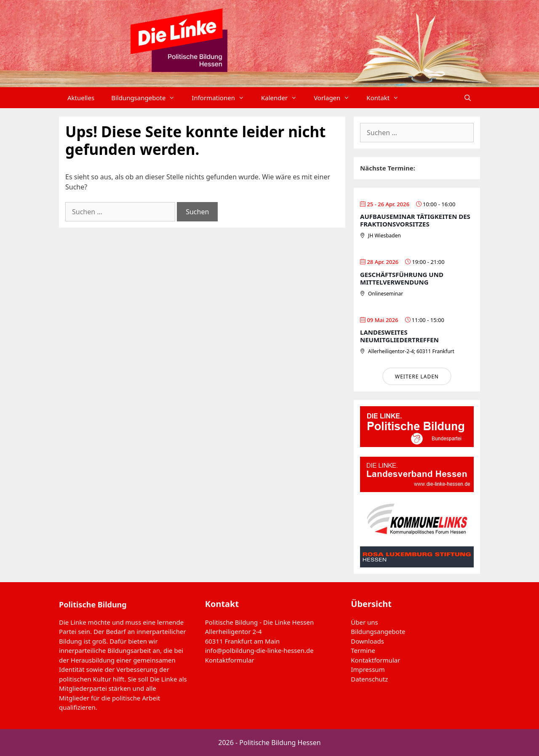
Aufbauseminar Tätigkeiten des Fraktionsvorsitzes (415, 220)
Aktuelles (81, 98)
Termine (363, 650)
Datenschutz (369, 679)
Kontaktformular (230, 660)
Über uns (364, 622)
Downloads (367, 641)
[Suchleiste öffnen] (468, 98)
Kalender (283, 98)
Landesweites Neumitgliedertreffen (399, 336)
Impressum (368, 669)
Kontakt (387, 98)
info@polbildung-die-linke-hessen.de (259, 650)
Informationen (222, 98)
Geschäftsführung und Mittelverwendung (402, 278)
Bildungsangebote (147, 98)
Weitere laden (417, 377)
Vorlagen (336, 98)
